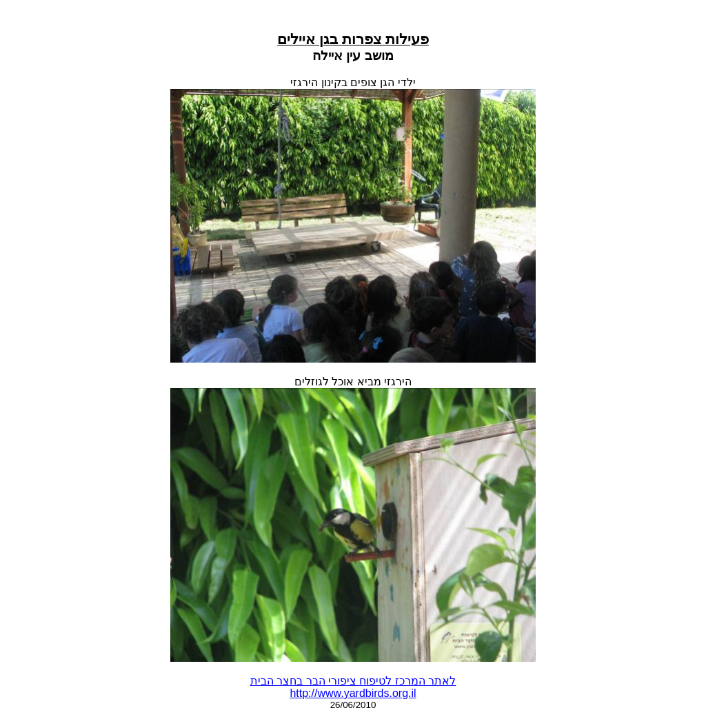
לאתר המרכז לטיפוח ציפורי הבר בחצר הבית (353, 681)
